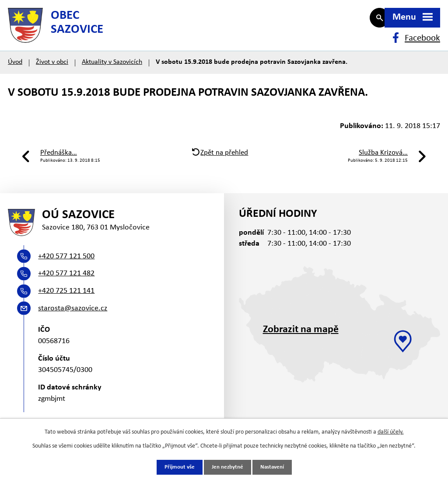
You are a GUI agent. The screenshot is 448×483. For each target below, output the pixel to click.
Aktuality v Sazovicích (112, 71)
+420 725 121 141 (66, 304)
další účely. (391, 432)
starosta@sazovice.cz (73, 321)
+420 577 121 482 (66, 287)
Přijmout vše (177, 467)
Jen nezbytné (227, 467)
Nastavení (275, 467)
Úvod (15, 71)
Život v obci (52, 71)
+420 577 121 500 (66, 269)
